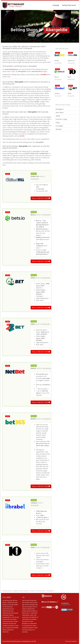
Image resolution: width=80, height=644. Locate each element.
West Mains (60, 112)
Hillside (58, 116)
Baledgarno (60, 109)
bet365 (44, 75)
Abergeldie (35, 179)
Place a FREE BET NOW (41, 198)
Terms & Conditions (71, 641)
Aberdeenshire (41, 591)
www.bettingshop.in (12, 69)
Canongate (59, 126)
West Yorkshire (24, 591)
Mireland (59, 129)
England (16, 591)
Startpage (56, 5)
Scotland (32, 591)
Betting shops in (7, 591)
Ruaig (57, 123)
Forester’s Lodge (61, 119)
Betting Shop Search (69, 5)
